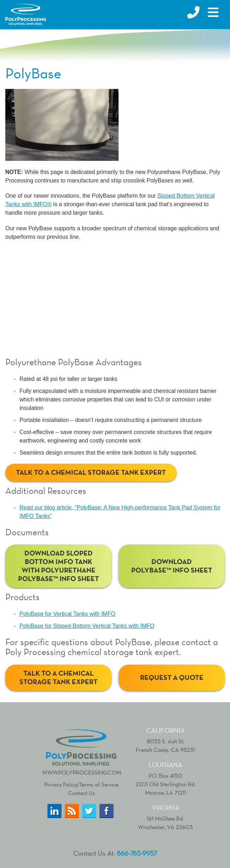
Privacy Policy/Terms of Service (81, 785)
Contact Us (82, 793)
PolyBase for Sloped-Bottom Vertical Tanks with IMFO (87, 626)
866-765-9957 (137, 853)
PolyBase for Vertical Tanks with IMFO (67, 614)
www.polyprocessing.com (82, 751)
